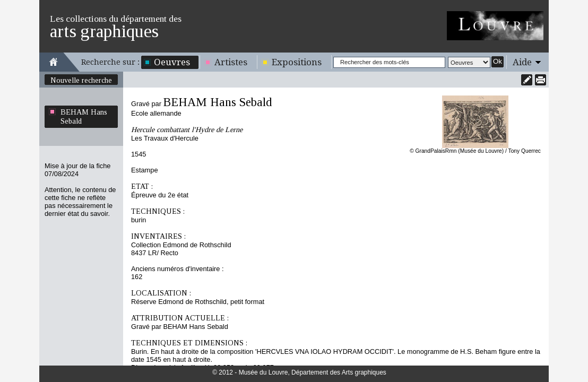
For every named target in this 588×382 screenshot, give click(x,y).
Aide (522, 62)
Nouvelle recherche (81, 80)
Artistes (231, 62)
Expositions (297, 62)
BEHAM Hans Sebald (84, 116)
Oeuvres (172, 62)
